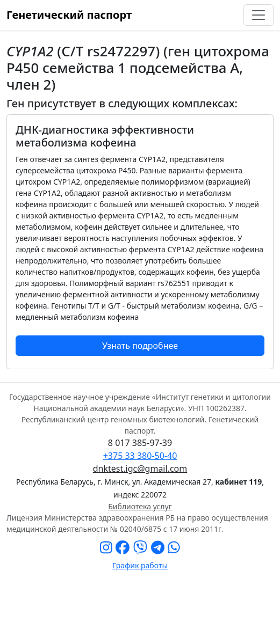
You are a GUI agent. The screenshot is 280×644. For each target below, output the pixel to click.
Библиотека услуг (140, 506)
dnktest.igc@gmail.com (140, 469)
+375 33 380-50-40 (140, 456)
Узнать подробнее (140, 346)
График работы (140, 565)
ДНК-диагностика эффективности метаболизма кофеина (105, 136)
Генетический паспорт (69, 15)
